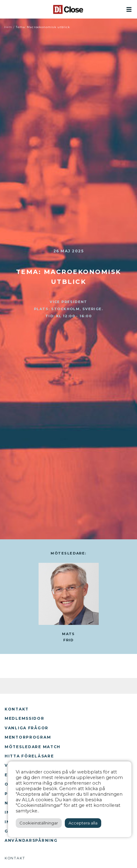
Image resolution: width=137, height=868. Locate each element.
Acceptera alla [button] (83, 823)
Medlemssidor (25, 718)
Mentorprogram (28, 737)
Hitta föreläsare (29, 756)
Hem (8, 27)
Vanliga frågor (27, 728)
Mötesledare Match (33, 747)
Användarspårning (31, 840)
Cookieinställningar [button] (39, 823)
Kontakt (17, 709)
